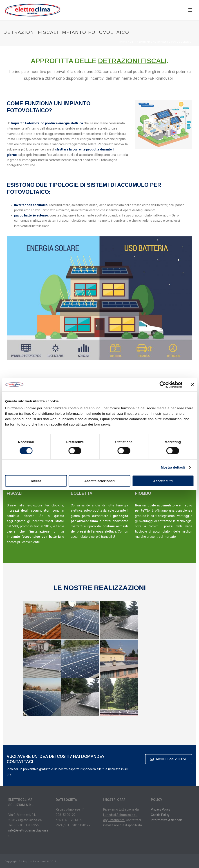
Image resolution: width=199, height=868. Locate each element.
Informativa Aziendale (167, 820)
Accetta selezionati (99, 481)
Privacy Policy (161, 809)
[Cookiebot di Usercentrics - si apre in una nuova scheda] (163, 385)
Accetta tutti (163, 481)
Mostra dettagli (173, 467)
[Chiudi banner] (192, 385)
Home (123, 42)
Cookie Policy (160, 815)
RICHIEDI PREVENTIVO (169, 759)
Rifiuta (36, 481)
